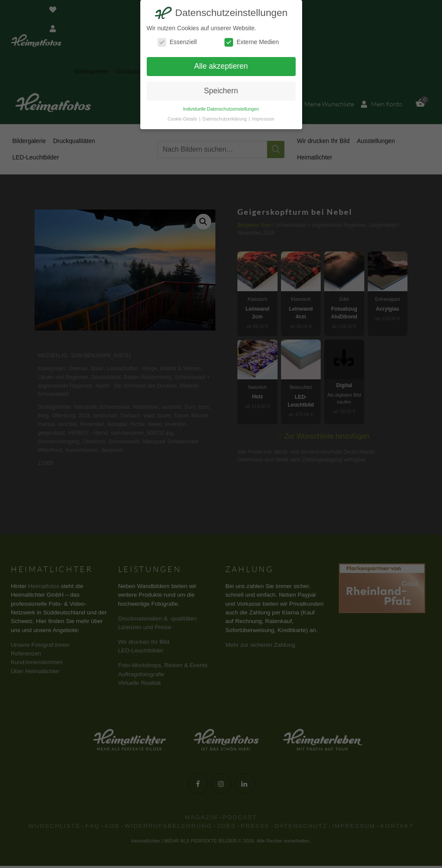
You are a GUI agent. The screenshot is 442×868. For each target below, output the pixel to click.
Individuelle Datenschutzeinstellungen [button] (221, 109)
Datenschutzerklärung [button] (225, 119)
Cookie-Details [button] (183, 119)
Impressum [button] (263, 119)
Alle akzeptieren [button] (221, 66)
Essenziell (177, 42)
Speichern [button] (221, 91)
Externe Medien (252, 42)
